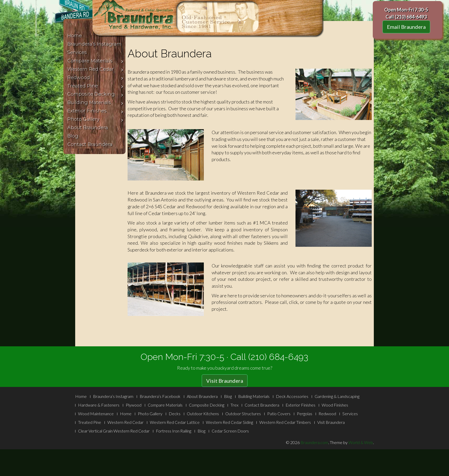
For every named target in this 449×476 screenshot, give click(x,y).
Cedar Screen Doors (230, 431)
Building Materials (254, 396)
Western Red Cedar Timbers (285, 422)
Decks (175, 414)
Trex (234, 405)
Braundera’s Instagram (113, 396)
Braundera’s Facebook (160, 396)
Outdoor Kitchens (203, 414)
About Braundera (202, 396)
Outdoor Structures (243, 414)
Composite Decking (207, 405)
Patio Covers (279, 414)
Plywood (134, 405)
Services (350, 414)
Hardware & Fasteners (99, 405)
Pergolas (305, 414)
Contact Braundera (262, 405)
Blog (228, 396)
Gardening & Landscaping (337, 396)
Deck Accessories (292, 396)
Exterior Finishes (300, 405)
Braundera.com (314, 442)
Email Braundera (406, 27)
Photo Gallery (150, 414)
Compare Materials (165, 405)
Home (81, 396)
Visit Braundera (225, 381)
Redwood (327, 414)
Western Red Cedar (125, 422)
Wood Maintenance (96, 414)
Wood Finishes (335, 405)
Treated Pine (90, 422)
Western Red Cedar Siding (229, 422)
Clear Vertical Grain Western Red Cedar (114, 431)
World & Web (361, 442)
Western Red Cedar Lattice (175, 422)
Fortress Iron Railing (174, 431)
